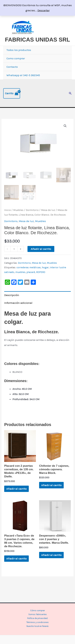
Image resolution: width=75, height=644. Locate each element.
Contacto (12, 67)
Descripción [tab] (12, 294)
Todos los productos (19, 50)
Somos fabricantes (38, 614)
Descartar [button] (44, 10)
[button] (70, 93)
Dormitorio (32, 210)
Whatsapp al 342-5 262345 (23, 75)
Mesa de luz (48, 210)
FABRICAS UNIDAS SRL (38, 40)
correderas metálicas (29, 267)
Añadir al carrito (41, 248)
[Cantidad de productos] (14, 248)
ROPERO (41, 271)
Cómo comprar (37, 610)
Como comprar (16, 58)
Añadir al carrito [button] (16, 488)
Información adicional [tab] (18, 302)
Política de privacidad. (38, 618)
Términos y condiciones (37, 622)
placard (31, 271)
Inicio (8, 210)
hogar (45, 267)
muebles (20, 271)
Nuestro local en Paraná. (38, 626)
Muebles (18, 210)
